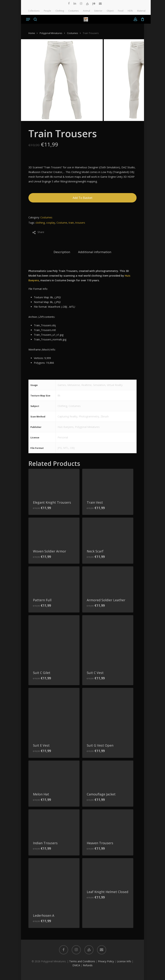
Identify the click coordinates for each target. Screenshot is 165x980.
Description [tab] (62, 252)
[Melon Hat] (54, 774)
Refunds (88, 965)
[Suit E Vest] (54, 713)
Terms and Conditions (82, 961)
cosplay (51, 223)
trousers (80, 223)
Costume (62, 223)
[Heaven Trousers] (108, 823)
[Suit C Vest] (108, 641)
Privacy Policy (106, 961)
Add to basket (82, 198)
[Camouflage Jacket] (108, 774)
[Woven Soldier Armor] (54, 531)
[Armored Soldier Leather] (108, 580)
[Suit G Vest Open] (108, 713)
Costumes (73, 33)
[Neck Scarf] (108, 531)
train (71, 223)
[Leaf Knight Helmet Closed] (108, 872)
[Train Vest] (108, 482)
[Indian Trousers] (54, 823)
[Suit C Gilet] (54, 641)
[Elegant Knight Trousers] (54, 482)
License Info (124, 961)
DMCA (76, 965)
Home (32, 33)
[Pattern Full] (54, 580)
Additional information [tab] (95, 252)
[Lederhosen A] (54, 884)
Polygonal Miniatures (51, 33)
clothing (40, 223)
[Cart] (142, 19)
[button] (28, 19)
